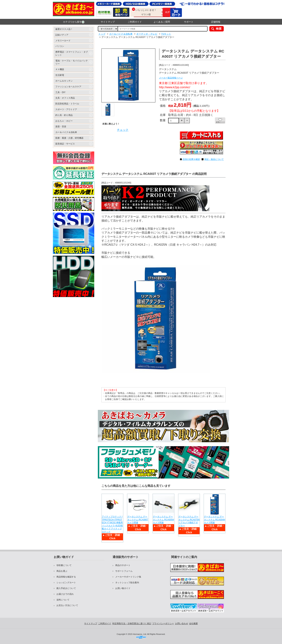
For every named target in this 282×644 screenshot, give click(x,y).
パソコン (60, 46)
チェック (123, 130)
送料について (63, 600)
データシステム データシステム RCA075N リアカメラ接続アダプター (189, 521)
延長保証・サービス (65, 144)
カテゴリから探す (74, 22)
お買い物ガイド (123, 588)
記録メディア (62, 35)
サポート (189, 22)
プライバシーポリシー (163, 624)
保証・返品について (214, 159)
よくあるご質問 (162, 22)
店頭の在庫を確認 (191, 159)
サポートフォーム (124, 571)
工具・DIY (60, 92)
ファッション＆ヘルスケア (68, 87)
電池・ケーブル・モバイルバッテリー (72, 62)
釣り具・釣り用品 (64, 115)
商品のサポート (123, 565)
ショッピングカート (66, 583)
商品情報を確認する (66, 577)
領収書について (64, 565)
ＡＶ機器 (60, 69)
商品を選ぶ (62, 571)
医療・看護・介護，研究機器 (69, 138)
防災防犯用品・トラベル (67, 104)
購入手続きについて (66, 588)
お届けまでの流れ (65, 594)
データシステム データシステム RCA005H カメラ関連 (163, 520)
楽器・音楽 (61, 126)
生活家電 (60, 75)
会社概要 (194, 624)
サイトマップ (108, 22)
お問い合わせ (182, 624)
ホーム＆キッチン (64, 81)
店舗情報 (216, 22)
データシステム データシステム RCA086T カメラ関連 (138, 520)
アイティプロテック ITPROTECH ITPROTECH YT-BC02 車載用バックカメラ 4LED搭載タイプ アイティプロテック (112, 524)
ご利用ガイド (135, 22)
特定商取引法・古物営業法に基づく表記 (132, 624)
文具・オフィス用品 (65, 98)
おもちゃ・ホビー (64, 121)
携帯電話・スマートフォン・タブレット (72, 53)
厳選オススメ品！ (64, 29)
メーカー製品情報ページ (171, 78)
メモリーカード (63, 41)
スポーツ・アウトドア (66, 109)
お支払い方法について (67, 605)
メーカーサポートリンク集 (128, 577)
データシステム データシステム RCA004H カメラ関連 (214, 520)
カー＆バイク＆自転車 (66, 132)
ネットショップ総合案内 (127, 583)
